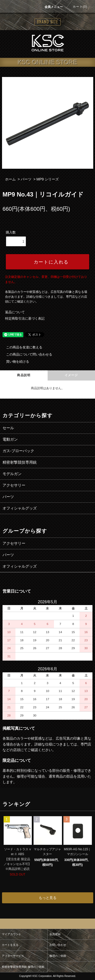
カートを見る (10, 945)
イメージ (71, 375)
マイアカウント (12, 934)
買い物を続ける (15, 362)
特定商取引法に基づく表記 (25, 318)
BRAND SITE (48, 22)
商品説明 (24, 375)
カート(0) (77, 7)
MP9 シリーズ (48, 179)
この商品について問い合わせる (26, 354)
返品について (15, 312)
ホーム (10, 179)
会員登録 (55, 934)
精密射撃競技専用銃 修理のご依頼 (23, 967)
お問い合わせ (58, 945)
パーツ (26, 179)
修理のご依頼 (58, 956)
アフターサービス (13, 956)
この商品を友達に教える (21, 347)
